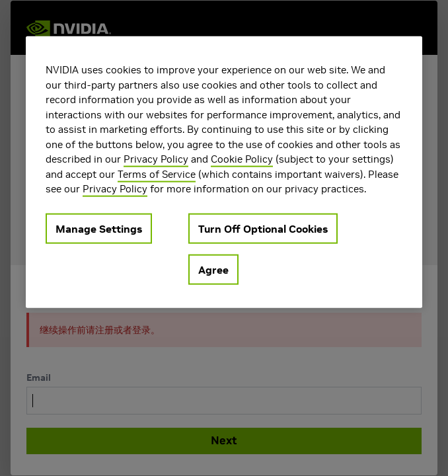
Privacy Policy (156, 159)
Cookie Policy (242, 159)
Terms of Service (157, 174)
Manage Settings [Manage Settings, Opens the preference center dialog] (99, 228)
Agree (213, 269)
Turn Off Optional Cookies (263, 228)
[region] (224, 172)
